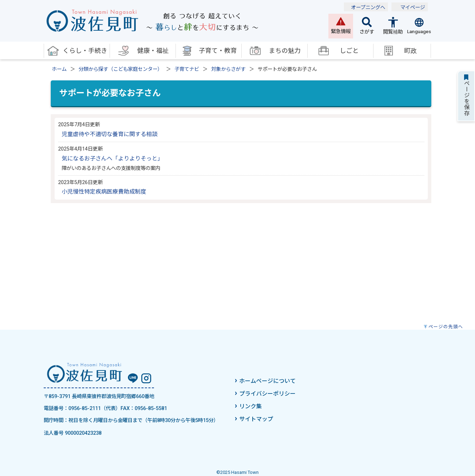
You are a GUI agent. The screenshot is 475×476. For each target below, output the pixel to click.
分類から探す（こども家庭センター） (121, 69)
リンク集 (251, 406)
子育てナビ (187, 69)
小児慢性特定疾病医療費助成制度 (104, 192)
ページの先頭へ (446, 327)
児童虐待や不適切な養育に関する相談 (110, 134)
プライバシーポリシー (267, 394)
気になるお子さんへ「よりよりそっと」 (112, 158)
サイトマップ (256, 419)
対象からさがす (228, 69)
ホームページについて (267, 381)
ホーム (59, 69)
